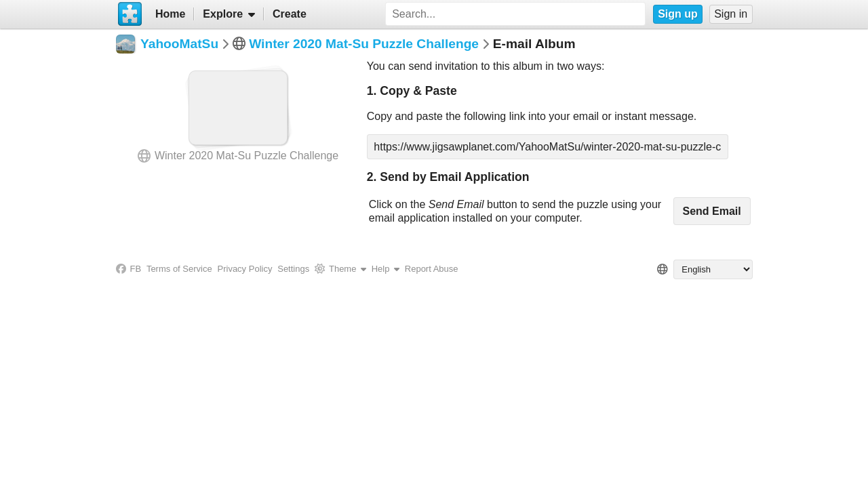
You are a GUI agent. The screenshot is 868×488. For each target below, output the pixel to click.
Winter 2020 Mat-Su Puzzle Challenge (364, 44)
